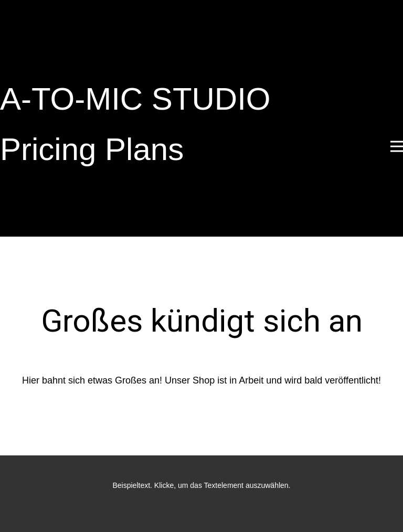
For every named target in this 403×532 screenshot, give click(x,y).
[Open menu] (397, 146)
